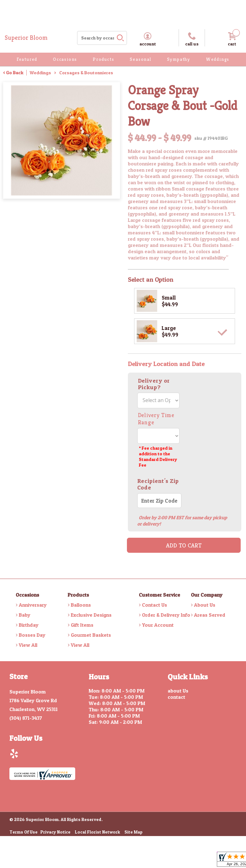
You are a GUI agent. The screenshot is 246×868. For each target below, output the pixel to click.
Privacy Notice (55, 832)
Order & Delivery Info (166, 615)
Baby (25, 615)
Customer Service (160, 595)
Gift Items (82, 625)
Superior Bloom (26, 38)
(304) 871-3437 (26, 718)
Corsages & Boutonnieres (86, 73)
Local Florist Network (97, 832)
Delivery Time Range (156, 419)
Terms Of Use (24, 832)
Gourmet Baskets (91, 635)
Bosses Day (32, 635)
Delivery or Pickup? (154, 384)
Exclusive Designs (91, 615)
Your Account (158, 625)
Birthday (29, 625)
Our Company (207, 595)
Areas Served (210, 615)
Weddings (40, 73)
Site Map (133, 832)
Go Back (15, 73)
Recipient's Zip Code (158, 484)
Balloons (81, 605)
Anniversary (33, 605)
